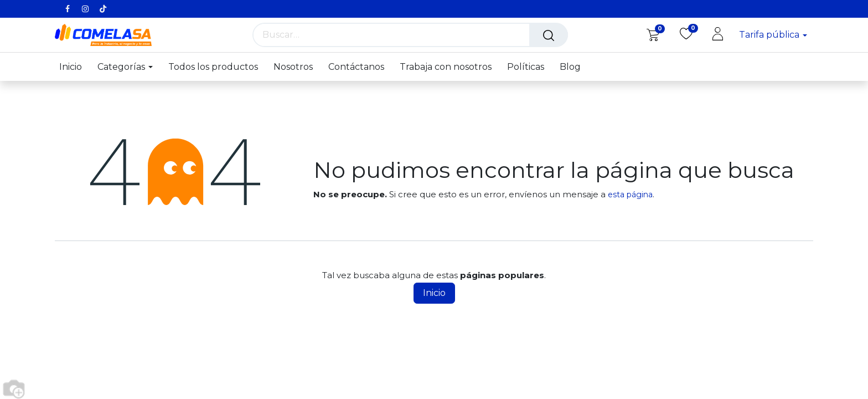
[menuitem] (74, 67)
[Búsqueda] (549, 35)
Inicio (434, 293)
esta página (630, 195)
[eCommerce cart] (653, 34)
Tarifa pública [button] (770, 35)
